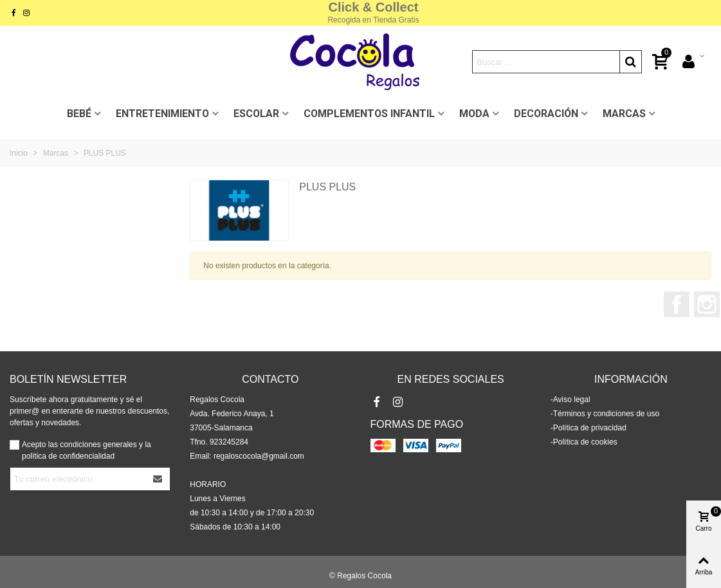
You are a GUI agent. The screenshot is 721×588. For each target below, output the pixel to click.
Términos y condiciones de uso (606, 414)
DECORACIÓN (546, 114)
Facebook (677, 304)
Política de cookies (585, 442)
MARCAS (624, 114)
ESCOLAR (256, 114)
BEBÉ (79, 114)
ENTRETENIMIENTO (162, 114)
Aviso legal (572, 400)
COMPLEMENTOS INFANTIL (369, 114)
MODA (474, 114)
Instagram (707, 304)
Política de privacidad (590, 428)
